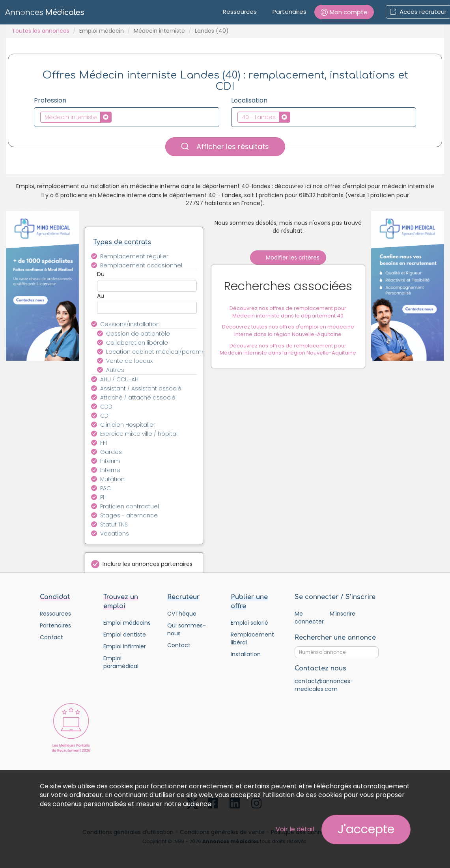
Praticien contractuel (130, 506)
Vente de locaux (129, 361)
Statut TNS (114, 525)
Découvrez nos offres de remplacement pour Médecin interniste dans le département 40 (288, 313)
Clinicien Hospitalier (128, 425)
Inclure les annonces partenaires (148, 564)
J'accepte (366, 829)
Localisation (249, 101)
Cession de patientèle (138, 334)
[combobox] (127, 117)
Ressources (240, 12)
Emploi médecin (102, 31)
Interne (110, 470)
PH (103, 497)
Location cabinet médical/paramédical (156, 352)
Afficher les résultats (225, 147)
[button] (344, 12)
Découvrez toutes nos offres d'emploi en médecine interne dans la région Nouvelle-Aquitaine (288, 331)
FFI (104, 443)
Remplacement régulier (134, 256)
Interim (110, 461)
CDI (105, 416)
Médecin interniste (159, 31)
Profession (50, 101)
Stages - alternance (129, 515)
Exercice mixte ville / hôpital (139, 434)
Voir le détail (295, 829)
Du (101, 274)
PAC (105, 488)
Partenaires (289, 12)
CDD (106, 407)
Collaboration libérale (137, 343)
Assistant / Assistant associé (141, 388)
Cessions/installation (130, 324)
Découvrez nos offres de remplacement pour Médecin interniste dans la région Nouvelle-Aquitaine (288, 350)
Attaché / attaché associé (138, 398)
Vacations (115, 534)
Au (101, 296)
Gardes (111, 452)
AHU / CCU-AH (119, 379)
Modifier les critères (288, 258)
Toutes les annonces (41, 31)
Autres (115, 370)
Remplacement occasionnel (141, 265)
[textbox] (116, 117)
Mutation (112, 479)
